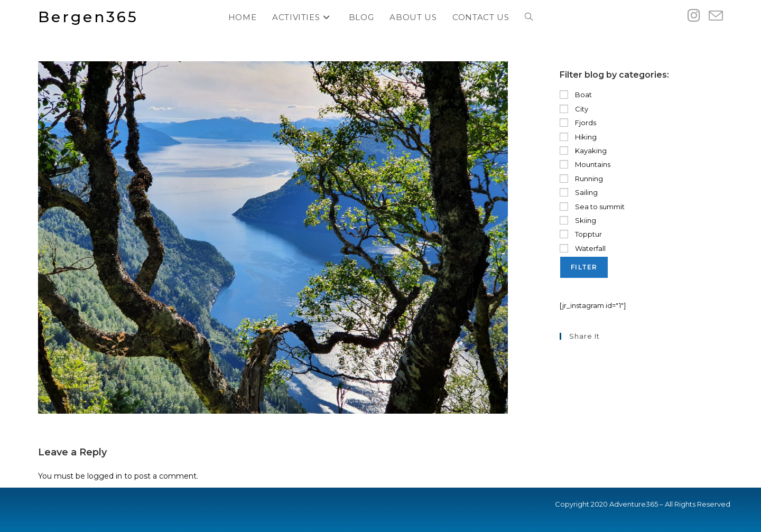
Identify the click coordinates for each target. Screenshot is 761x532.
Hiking (578, 137)
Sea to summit (592, 207)
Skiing (578, 220)
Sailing (579, 192)
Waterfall (583, 248)
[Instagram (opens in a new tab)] (694, 16)
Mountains (585, 164)
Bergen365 (88, 17)
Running (581, 179)
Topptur (581, 234)
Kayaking (583, 151)
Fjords (578, 123)
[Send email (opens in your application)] (716, 16)
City (574, 109)
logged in (105, 476)
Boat (576, 95)
